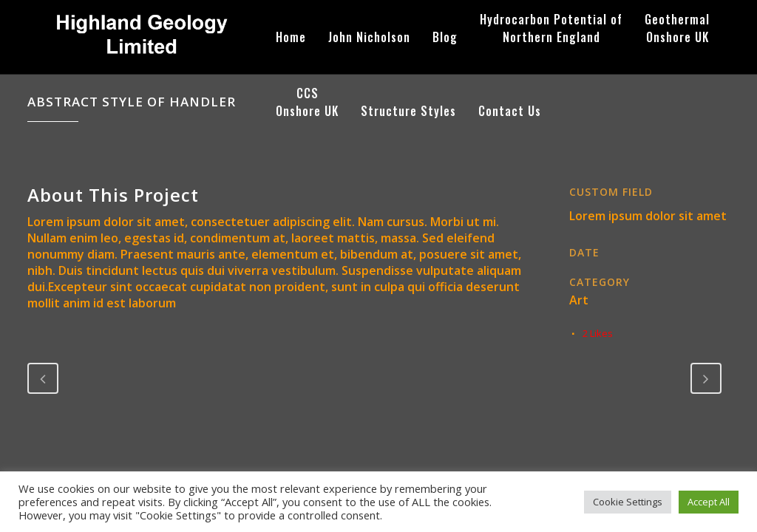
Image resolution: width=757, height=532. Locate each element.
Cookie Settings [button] (628, 502)
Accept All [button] (709, 502)
